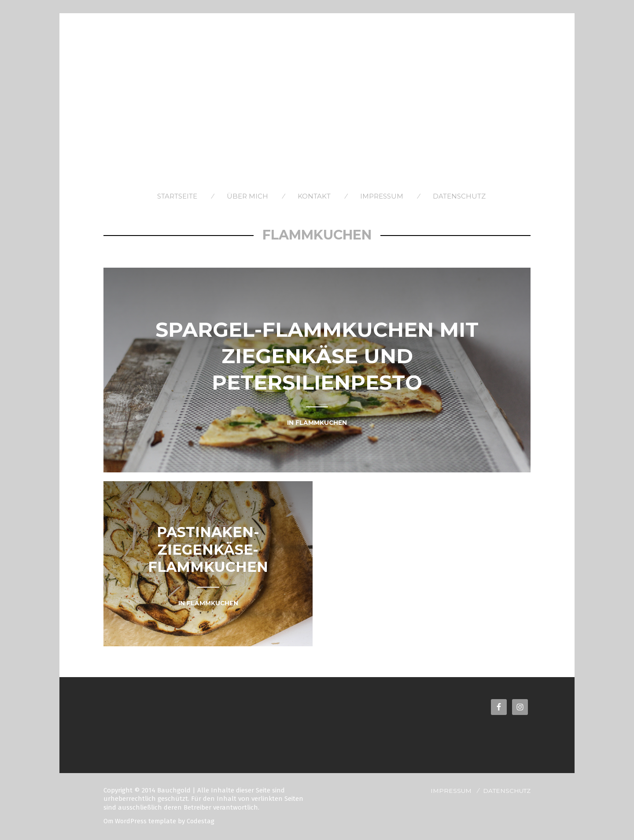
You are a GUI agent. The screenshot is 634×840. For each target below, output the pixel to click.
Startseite (177, 196)
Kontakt (314, 196)
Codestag (202, 821)
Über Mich (247, 196)
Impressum (382, 196)
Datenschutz (459, 196)
